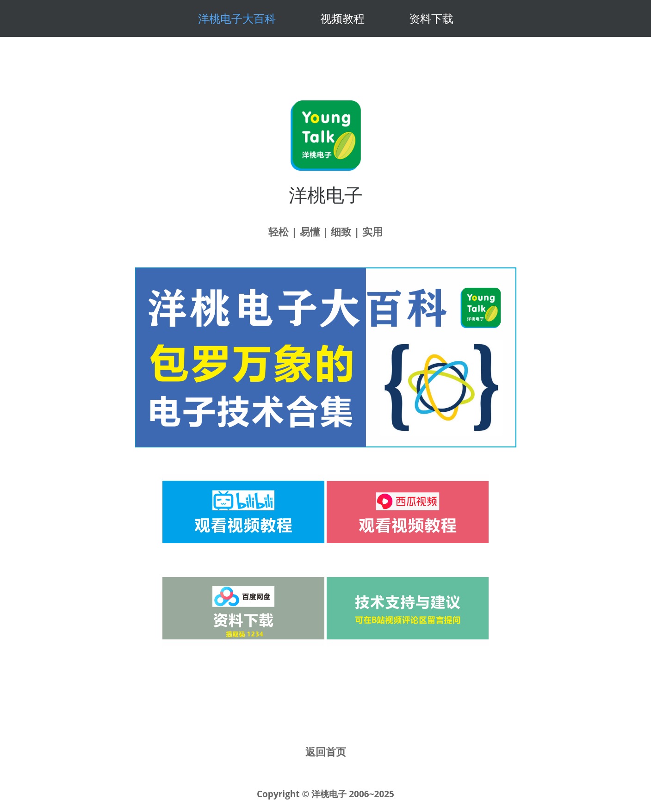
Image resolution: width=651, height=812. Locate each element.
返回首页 (326, 751)
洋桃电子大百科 (237, 18)
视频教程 (342, 18)
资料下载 (431, 18)
